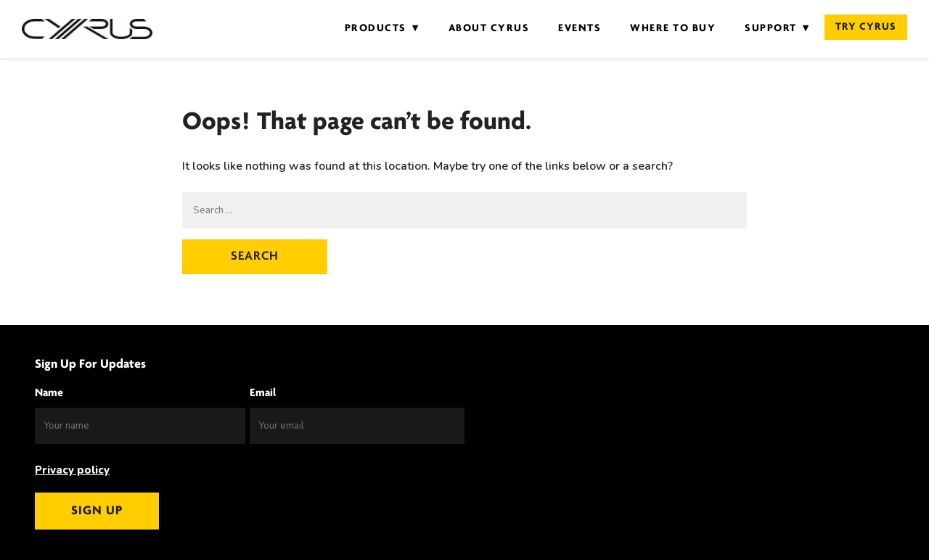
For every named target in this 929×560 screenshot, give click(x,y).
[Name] (140, 426)
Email (263, 393)
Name (49, 393)
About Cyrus (489, 29)
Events (580, 29)
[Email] (357, 426)
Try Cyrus (866, 27)
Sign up (97, 511)
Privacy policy (72, 470)
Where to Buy (673, 29)
